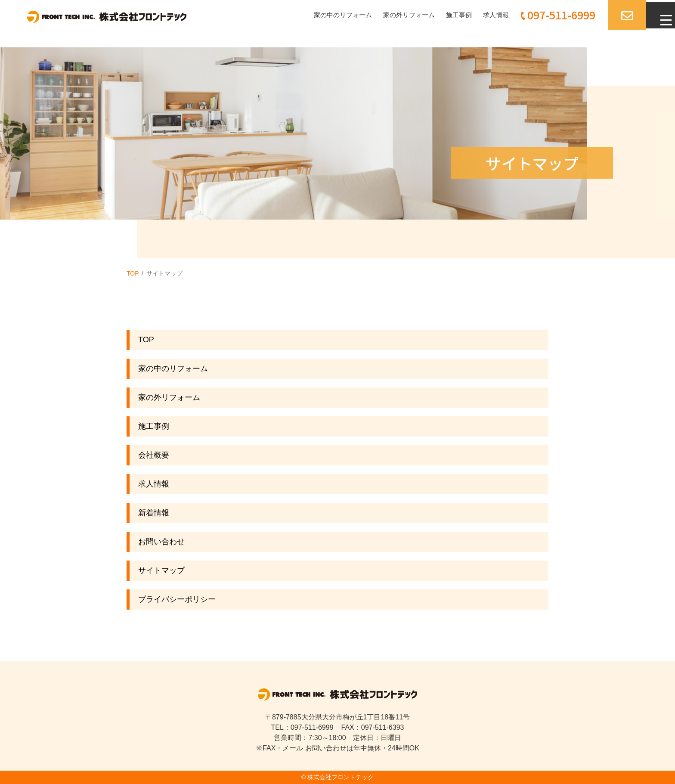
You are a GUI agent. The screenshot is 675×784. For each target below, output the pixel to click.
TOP (133, 273)
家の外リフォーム (398, 15)
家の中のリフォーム (328, 15)
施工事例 (451, 15)
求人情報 (489, 15)
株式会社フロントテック (341, 777)
